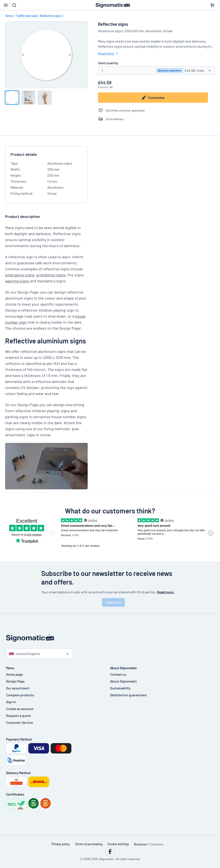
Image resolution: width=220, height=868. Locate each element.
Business (140, 844)
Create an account (20, 709)
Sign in (11, 702)
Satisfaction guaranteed (128, 695)
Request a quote (18, 716)
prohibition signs (51, 275)
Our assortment (18, 688)
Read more (109, 53)
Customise (153, 98)
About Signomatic (123, 681)
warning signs (17, 281)
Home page (15, 674)
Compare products (20, 695)
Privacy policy (61, 844)
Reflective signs (51, 16)
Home (9, 16)
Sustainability (120, 688)
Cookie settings (118, 844)
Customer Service (20, 722)
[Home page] (110, 638)
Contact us (118, 674)
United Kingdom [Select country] (24, 654)
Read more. (166, 592)
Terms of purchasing (89, 844)
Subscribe (113, 602)
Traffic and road (26, 16)
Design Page (15, 681)
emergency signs (20, 275)
